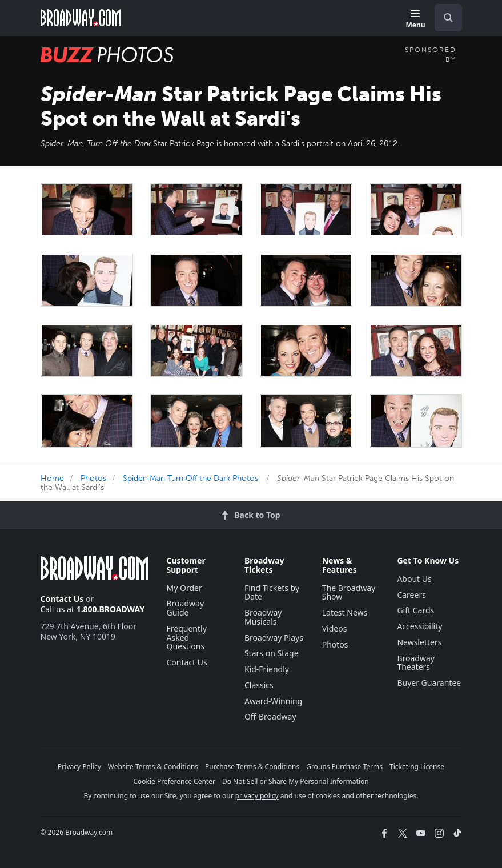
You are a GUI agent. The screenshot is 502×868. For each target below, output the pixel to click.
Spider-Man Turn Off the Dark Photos (190, 478)
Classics (259, 685)
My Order (184, 588)
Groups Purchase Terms (344, 767)
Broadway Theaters (416, 663)
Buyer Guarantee (429, 683)
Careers (411, 595)
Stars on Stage (272, 653)
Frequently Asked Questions (187, 638)
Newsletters (419, 642)
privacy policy (257, 796)
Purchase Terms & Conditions (252, 767)
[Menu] (415, 20)
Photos (93, 478)
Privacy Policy (79, 767)
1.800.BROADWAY (111, 609)
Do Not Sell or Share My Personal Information (296, 781)
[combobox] (444, 18)
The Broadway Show (349, 592)
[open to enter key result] (448, 18)
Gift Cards (415, 610)
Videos (335, 628)
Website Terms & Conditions (153, 767)
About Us (414, 579)
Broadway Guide (186, 608)
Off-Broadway (270, 716)
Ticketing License (417, 767)
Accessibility (419, 626)
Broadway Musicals (263, 617)
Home (52, 478)
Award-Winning (273, 701)
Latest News (345, 612)
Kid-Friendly (267, 669)
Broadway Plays (274, 638)
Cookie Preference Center (174, 781)
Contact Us (62, 599)
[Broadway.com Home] (81, 18)
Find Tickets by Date (272, 592)
